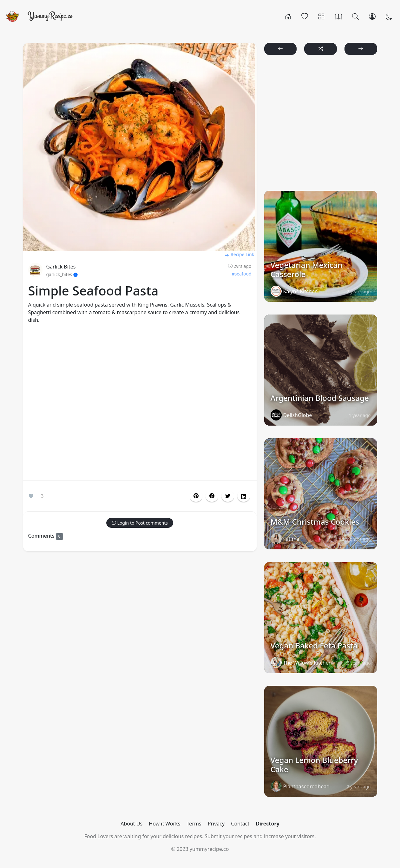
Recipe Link (239, 254)
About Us (131, 824)
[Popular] (305, 16)
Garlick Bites (61, 267)
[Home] (288, 16)
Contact (240, 824)
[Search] (355, 16)
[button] (212, 496)
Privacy (216, 824)
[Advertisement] (140, 403)
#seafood (242, 274)
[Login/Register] (372, 16)
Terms (194, 824)
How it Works (164, 824)
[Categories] (321, 16)
